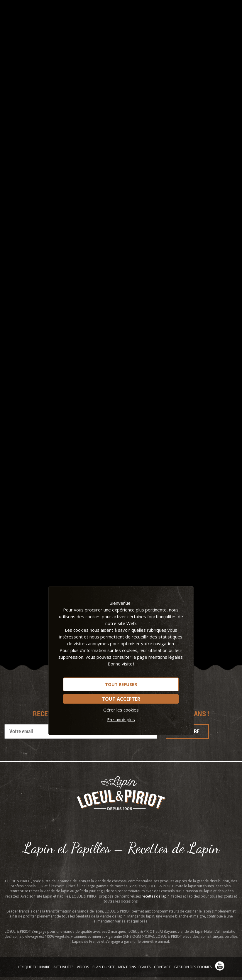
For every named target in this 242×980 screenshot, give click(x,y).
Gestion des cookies (193, 967)
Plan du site (104, 967)
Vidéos (83, 967)
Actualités (63, 967)
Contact (162, 967)
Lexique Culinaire (34, 967)
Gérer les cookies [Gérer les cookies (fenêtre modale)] (121, 710)
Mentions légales (134, 967)
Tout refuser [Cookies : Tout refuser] (121, 684)
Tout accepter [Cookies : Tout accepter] (121, 699)
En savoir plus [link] (121, 719)
